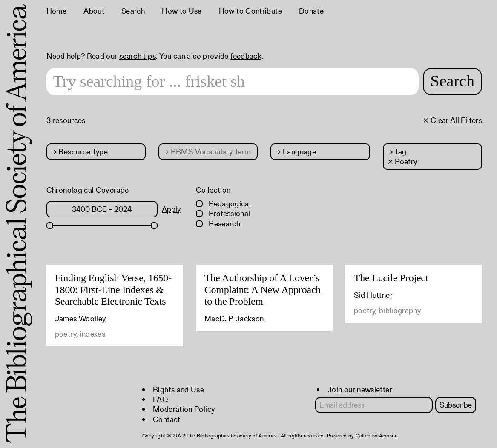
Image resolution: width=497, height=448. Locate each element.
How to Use (182, 11)
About (94, 11)
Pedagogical (223, 204)
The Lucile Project (391, 278)
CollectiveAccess (376, 435)
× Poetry (403, 161)
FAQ (161, 399)
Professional (223, 213)
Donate (311, 11)
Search (133, 11)
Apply (171, 209)
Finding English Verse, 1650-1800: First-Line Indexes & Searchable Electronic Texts (113, 290)
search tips (138, 56)
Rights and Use (178, 390)
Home (56, 11)
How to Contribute (250, 11)
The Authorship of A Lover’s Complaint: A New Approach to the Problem (263, 290)
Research (218, 224)
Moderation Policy (184, 409)
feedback (246, 56)
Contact (167, 419)
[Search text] (233, 82)
